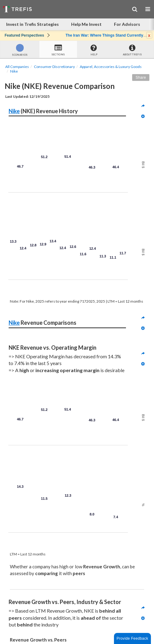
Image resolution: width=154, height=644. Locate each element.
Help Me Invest (86, 24)
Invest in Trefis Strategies (32, 24)
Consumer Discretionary (54, 67)
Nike (14, 71)
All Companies (17, 67)
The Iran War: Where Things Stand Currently (104, 35)
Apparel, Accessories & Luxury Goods (111, 67)
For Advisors (127, 24)
